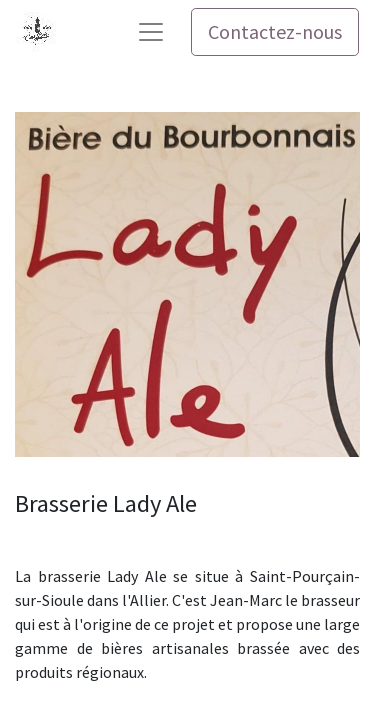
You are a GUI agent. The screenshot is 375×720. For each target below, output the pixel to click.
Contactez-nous (275, 31)
